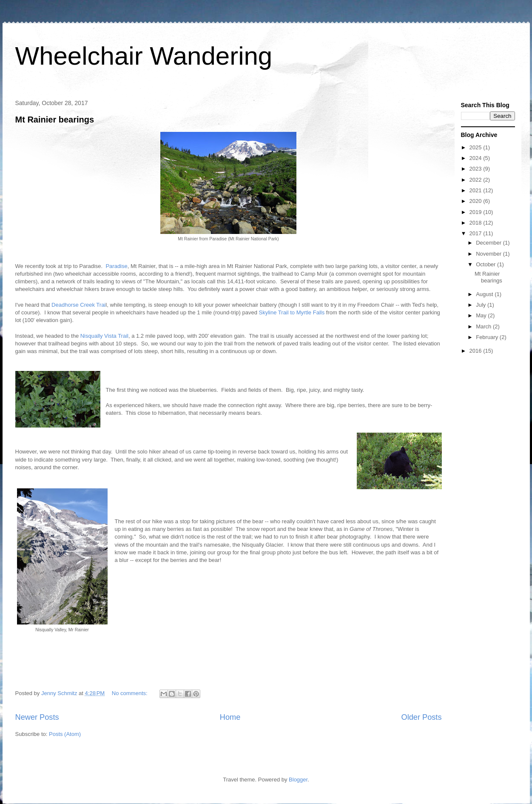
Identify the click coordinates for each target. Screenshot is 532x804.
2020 (477, 201)
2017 (477, 233)
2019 (477, 212)
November (489, 254)
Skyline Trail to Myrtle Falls (293, 312)
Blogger (298, 780)
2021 (477, 190)
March (484, 326)
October (486, 264)
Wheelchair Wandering (144, 56)
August (485, 294)
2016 (477, 351)
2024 (477, 158)
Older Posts (421, 717)
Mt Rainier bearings (55, 120)
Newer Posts (37, 717)
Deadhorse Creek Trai (78, 305)
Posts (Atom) (65, 734)
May (482, 315)
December (489, 243)
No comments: (130, 693)
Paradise (116, 266)
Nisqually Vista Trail (104, 336)
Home (230, 717)
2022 (477, 180)
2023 (477, 169)
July (482, 305)
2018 (477, 223)
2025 (477, 147)
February (488, 337)
